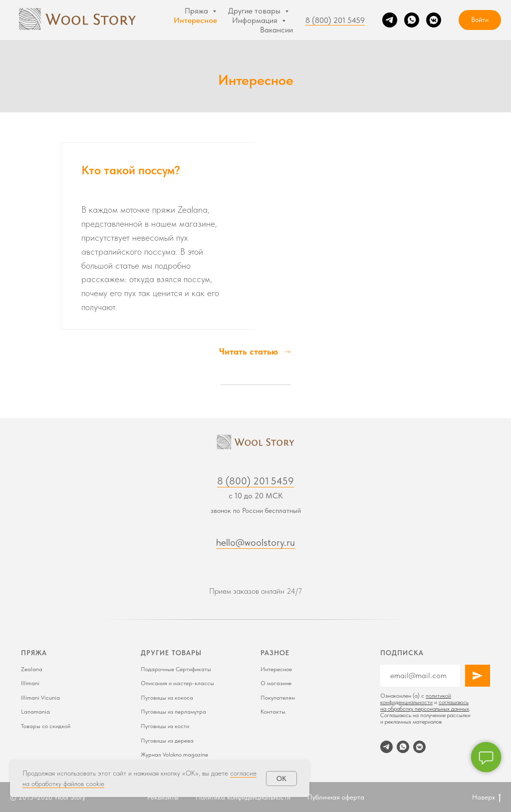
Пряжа (197, 11)
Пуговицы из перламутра (173, 712)
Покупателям (278, 698)
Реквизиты (163, 797)
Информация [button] (256, 20)
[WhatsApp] (412, 20)
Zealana (32, 669)
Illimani (30, 683)
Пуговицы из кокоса (167, 698)
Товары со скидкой (46, 726)
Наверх (487, 798)
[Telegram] (390, 20)
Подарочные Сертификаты (176, 669)
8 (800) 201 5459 (335, 20)
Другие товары (255, 11)
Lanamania (35, 712)
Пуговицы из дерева (167, 741)
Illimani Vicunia (40, 698)
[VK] (434, 20)
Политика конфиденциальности (243, 797)
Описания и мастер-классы (177, 683)
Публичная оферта (336, 797)
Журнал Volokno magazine (174, 755)
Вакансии (276, 30)
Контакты (273, 712)
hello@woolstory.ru (255, 542)
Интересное (195, 20)
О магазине (276, 683)
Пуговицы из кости (165, 726)
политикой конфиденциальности (416, 699)
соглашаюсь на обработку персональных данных (425, 705)
